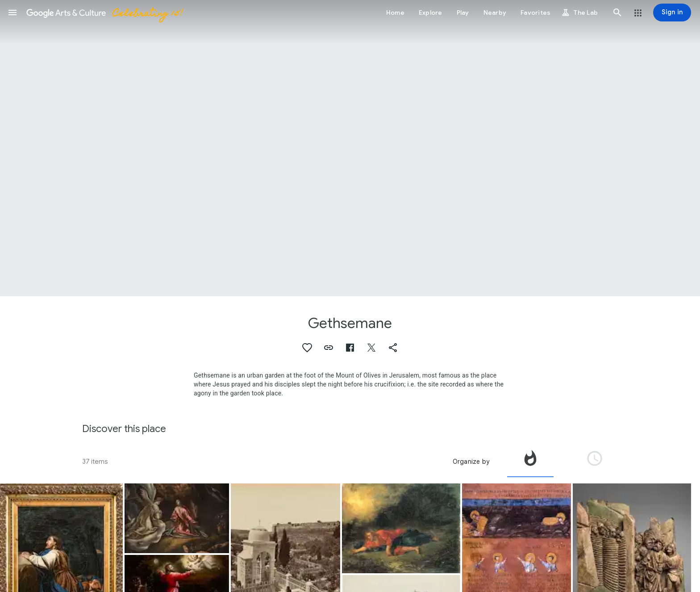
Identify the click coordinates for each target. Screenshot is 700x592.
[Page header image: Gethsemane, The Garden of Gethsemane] (350, 148)
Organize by (471, 462)
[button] (12, 13)
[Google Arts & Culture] (104, 13)
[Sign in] (672, 13)
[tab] (530, 462)
